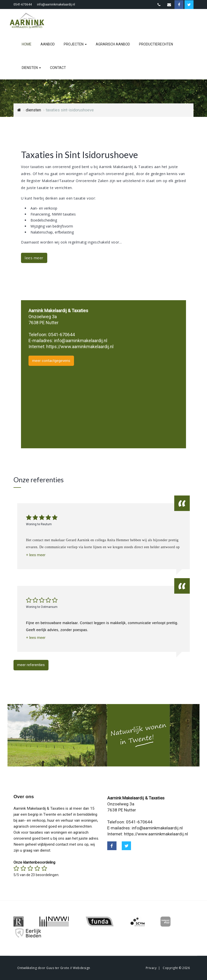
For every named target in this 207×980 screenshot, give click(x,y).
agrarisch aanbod (113, 44)
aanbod (48, 44)
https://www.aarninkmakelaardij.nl (80, 347)
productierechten (156, 44)
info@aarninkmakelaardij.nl (56, 4)
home (27, 44)
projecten (75, 44)
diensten (31, 68)
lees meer (34, 258)
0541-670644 (23, 4)
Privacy (151, 968)
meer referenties (31, 665)
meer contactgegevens (51, 361)
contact (58, 68)
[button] (36, 555)
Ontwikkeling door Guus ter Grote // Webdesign (54, 968)
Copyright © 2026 (176, 968)
